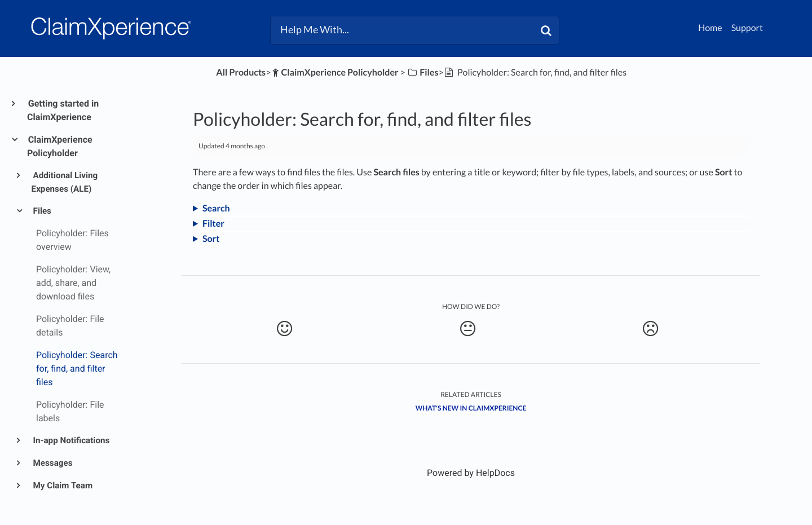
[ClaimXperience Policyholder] (334, 72)
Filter (213, 224)
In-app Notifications (71, 440)
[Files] (423, 72)
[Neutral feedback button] (467, 329)
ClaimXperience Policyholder (60, 146)
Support (747, 28)
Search (216, 208)
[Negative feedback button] (650, 329)
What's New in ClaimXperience (471, 408)
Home (710, 28)
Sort (211, 239)
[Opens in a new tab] (471, 473)
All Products (241, 72)
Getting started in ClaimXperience (63, 110)
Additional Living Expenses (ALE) (65, 182)
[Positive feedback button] (284, 329)
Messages (52, 463)
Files (41, 211)
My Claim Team (62, 486)
